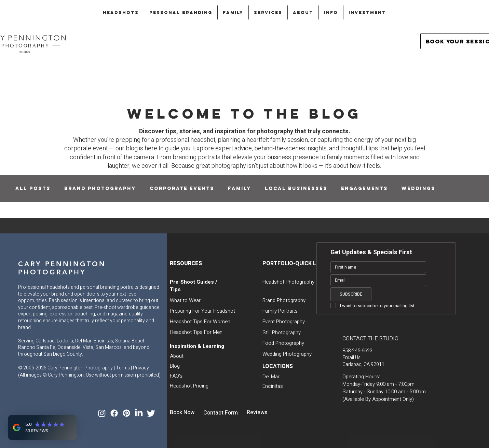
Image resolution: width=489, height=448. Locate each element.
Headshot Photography (288, 282)
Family (240, 188)
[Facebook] (114, 413)
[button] (121, 12)
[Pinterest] (126, 413)
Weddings (418, 188)
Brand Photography (100, 188)
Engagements (364, 188)
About (177, 356)
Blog (175, 366)
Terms (123, 368)
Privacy (141, 368)
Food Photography (283, 343)
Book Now (182, 412)
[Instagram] (102, 413)
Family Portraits (280, 311)
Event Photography (284, 322)
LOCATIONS (278, 366)
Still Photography (282, 332)
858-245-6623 (357, 351)
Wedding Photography (287, 354)
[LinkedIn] (139, 413)
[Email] (376, 280)
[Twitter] (151, 413)
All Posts (33, 188)
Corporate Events (182, 188)
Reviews (257, 412)
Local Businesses (296, 188)
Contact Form (221, 413)
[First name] (376, 267)
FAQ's (176, 376)
